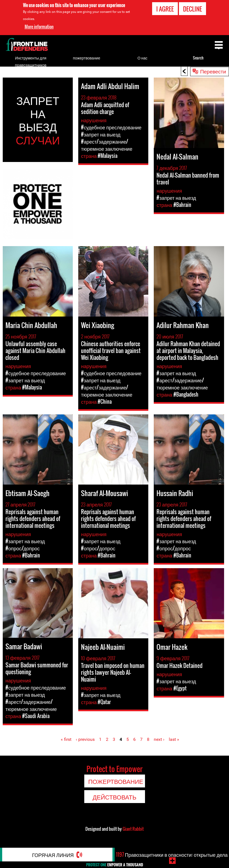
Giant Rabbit (133, 829)
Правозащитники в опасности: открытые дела (172, 855)
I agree (165, 9)
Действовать (115, 797)
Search (198, 58)
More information (39, 27)
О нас (142, 58)
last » (174, 739)
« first (66, 739)
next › (159, 739)
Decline (192, 9)
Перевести (213, 71)
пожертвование (87, 58)
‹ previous (85, 739)
